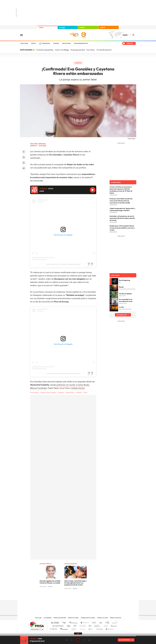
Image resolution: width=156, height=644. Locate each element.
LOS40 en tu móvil (103, 618)
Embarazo (61, 392)
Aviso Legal (38, 618)
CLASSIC (62, 28)
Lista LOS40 (24, 43)
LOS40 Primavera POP (81, 43)
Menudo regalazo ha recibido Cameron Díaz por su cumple (50, 582)
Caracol (114, 623)
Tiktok (70, 596)
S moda (91, 628)
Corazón (78, 63)
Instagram (66, 596)
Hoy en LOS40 (66, 43)
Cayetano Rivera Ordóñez (48, 392)
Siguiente (89, 640)
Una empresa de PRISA (37, 624)
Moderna (64, 628)
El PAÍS (55, 623)
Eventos (56, 43)
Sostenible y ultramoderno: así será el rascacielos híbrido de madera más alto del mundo (122, 218)
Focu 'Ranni (91, 50)
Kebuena (112, 625)
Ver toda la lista (122, 315)
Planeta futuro (105, 625)
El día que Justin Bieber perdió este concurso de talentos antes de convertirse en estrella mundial (121, 201)
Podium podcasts (74, 628)
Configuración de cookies (88, 618)
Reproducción (70, 392)
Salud (85, 392)
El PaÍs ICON (82, 628)
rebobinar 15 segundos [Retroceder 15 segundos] (72, 640)
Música (34, 43)
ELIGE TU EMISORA (125, 640)
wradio (75, 625)
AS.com (100, 623)
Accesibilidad (48, 618)
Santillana (74, 623)
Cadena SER (93, 623)
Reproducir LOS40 (93, 190)
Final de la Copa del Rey (45, 50)
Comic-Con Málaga (62, 50)
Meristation (109, 628)
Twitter (24, 157)
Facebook (24, 152)
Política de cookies (73, 618)
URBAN (103, 28)
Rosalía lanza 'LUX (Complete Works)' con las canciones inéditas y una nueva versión (122, 228)
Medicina (79, 392)
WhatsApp (24, 163)
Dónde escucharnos (116, 618)
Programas (46, 43)
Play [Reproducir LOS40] (78, 640)
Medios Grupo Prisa (37, 629)
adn (107, 623)
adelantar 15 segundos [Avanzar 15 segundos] (85, 640)
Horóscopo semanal (78, 50)
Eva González (34, 392)
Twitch (86, 596)
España (125, 35)
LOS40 (41, 28)
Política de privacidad (60, 618)
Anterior (67, 640)
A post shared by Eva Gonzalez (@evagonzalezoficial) (63, 264)
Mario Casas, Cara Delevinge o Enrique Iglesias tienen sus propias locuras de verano (75, 583)
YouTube (74, 596)
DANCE (82, 28)
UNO (69, 625)
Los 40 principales (65, 623)
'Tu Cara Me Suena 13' (104, 50)
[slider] (78, 636)
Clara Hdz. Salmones (38, 144)
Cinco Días (82, 625)
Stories (90, 596)
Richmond (54, 628)
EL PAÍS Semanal (97, 625)
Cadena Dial (90, 625)
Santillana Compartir (85, 623)
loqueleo (100, 628)
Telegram (24, 168)
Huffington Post (58, 625)
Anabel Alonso (78, 388)
